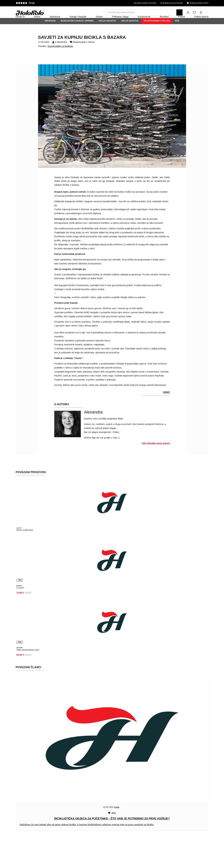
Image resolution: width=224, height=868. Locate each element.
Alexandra (62, 50)
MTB (177, 29)
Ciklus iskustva (107, 29)
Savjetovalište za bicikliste (60, 55)
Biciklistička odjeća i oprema (77, 29)
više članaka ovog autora (156, 451)
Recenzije (50, 29)
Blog (114, 820)
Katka (117, 814)
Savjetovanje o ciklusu (157, 29)
